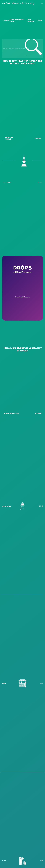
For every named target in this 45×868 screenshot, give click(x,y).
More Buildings (31, 20)
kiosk (4, 683)
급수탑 (41, 505)
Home (6, 20)
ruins (4, 860)
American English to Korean (17, 20)
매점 (41, 683)
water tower (7, 505)
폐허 (41, 860)
